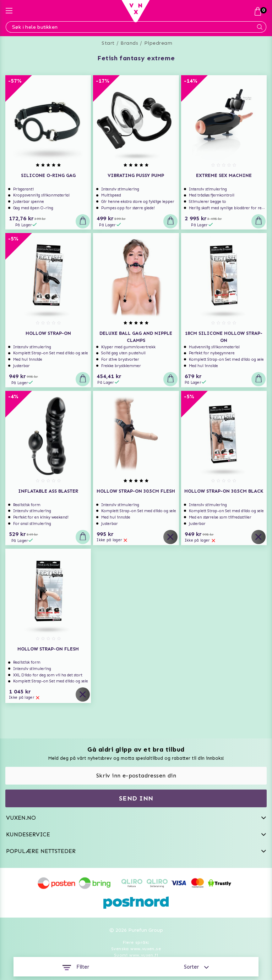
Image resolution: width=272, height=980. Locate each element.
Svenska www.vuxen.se (136, 949)
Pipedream (158, 43)
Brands (129, 43)
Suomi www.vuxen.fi (136, 955)
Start (108, 43)
